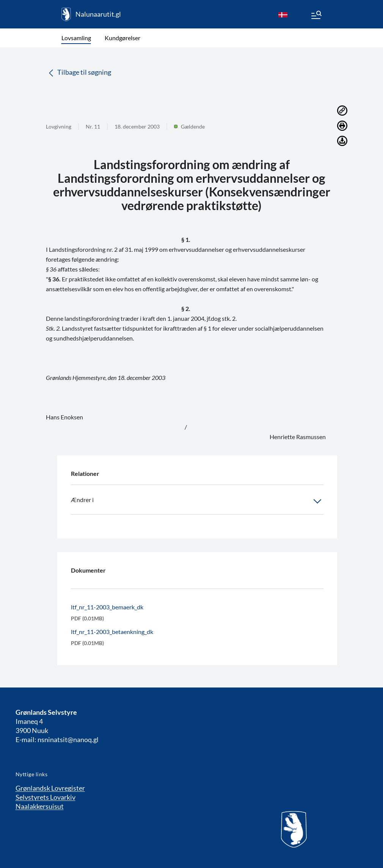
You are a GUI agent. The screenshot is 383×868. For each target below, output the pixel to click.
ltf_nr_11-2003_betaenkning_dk (112, 632)
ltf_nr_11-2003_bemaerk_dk (107, 607)
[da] (283, 14)
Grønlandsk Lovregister (50, 788)
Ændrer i (197, 501)
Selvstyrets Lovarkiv (46, 797)
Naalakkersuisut (40, 806)
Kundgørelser (122, 38)
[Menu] (316, 16)
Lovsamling (76, 38)
